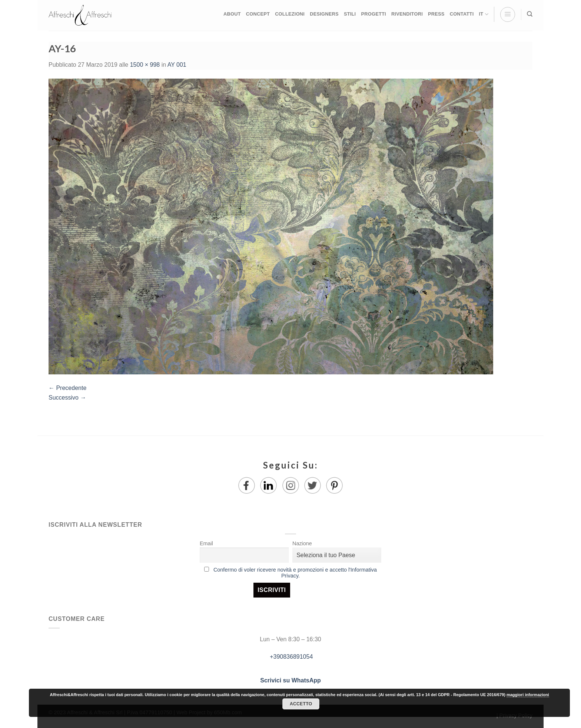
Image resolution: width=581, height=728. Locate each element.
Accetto (301, 704)
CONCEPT (258, 14)
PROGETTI (373, 14)
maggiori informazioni (528, 695)
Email (206, 543)
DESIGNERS (324, 14)
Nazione (302, 543)
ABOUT (232, 14)
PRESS (436, 14)
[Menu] (508, 14)
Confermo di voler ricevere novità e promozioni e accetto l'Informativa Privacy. (295, 573)
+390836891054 (291, 657)
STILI (350, 14)
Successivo (67, 398)
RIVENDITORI (407, 14)
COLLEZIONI (290, 14)
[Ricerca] (530, 14)
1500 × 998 (145, 65)
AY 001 (177, 65)
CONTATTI (462, 14)
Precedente (67, 388)
